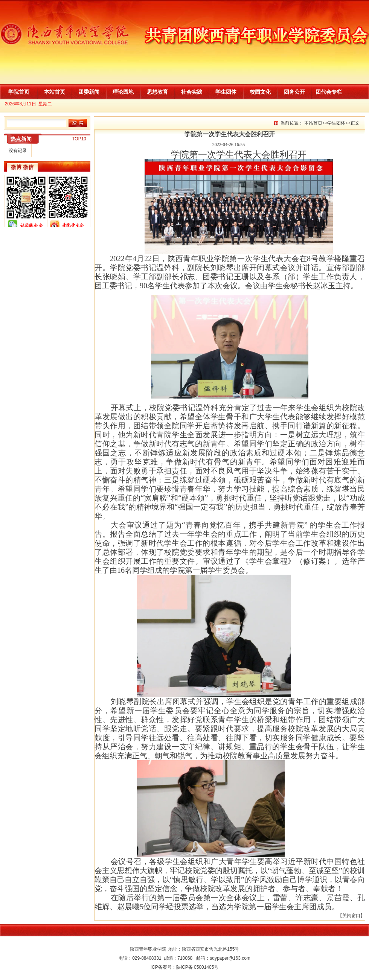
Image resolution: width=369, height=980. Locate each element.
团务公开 (294, 92)
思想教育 (157, 92)
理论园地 (123, 92)
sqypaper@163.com (230, 958)
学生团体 (226, 92)
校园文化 (260, 92)
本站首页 (55, 92)
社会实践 (192, 92)
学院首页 (19, 92)
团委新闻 (89, 92)
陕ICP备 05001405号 (197, 967)
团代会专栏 (329, 92)
